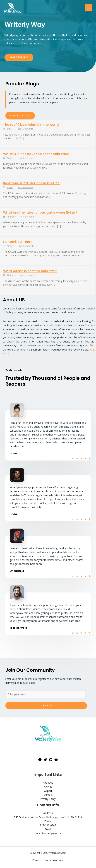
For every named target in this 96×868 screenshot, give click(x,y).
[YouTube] (56, 760)
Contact (48, 795)
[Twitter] (45, 760)
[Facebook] (40, 760)
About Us (48, 783)
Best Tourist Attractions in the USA (31, 183)
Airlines (11, 158)
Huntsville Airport (17, 242)
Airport (10, 246)
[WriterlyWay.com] (13, 8)
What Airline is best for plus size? (30, 271)
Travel (10, 129)
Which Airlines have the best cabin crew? (37, 154)
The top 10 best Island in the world (31, 125)
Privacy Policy (48, 799)
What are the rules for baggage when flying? (40, 212)
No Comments (26, 129)
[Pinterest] (51, 760)
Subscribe (46, 705)
